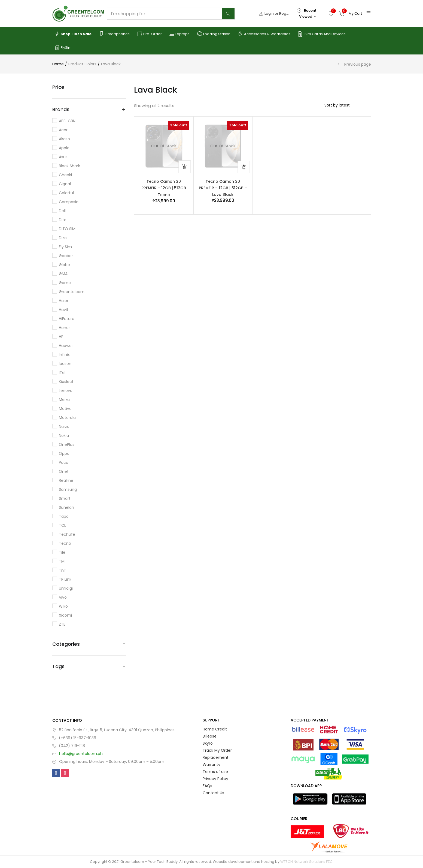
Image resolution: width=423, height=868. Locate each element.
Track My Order (217, 750)
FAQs (207, 786)
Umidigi (66, 588)
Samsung (68, 489)
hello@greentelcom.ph (81, 754)
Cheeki (65, 175)
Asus (63, 157)
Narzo (64, 427)
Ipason (65, 364)
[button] (351, 14)
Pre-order (150, 34)
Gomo (65, 283)
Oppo (64, 453)
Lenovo (66, 391)
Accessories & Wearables (264, 34)
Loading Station (214, 34)
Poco (64, 462)
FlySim (63, 48)
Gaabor (66, 256)
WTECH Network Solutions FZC (306, 862)
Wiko (63, 606)
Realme (66, 480)
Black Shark (69, 166)
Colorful (66, 193)
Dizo (63, 238)
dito (63, 220)
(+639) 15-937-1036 (77, 738)
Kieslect (66, 382)
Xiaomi (65, 615)
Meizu (64, 400)
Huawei (66, 346)
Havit (64, 310)
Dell (62, 211)
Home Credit (215, 729)
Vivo (63, 597)
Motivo (65, 409)
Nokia (64, 435)
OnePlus (67, 444)
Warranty (211, 765)
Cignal (65, 184)
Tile (62, 552)
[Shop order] (348, 105)
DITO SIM (67, 229)
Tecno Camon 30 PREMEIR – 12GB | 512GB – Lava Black (223, 188)
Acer (63, 130)
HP (61, 337)
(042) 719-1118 (72, 746)
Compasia (69, 202)
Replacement (216, 757)
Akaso (64, 139)
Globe (64, 265)
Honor (64, 328)
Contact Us (213, 793)
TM (62, 561)
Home (58, 64)
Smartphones (114, 34)
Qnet (64, 471)
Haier (64, 301)
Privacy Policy (215, 779)
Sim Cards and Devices (322, 34)
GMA (63, 274)
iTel (62, 373)
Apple (64, 148)
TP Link (65, 579)
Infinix (64, 355)
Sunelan (66, 507)
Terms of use (215, 772)
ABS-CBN (67, 121)
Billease (210, 736)
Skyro (208, 743)
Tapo (64, 516)
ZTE (62, 624)
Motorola (67, 418)
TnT (63, 570)
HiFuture (67, 319)
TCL (62, 525)
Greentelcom (72, 292)
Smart (65, 498)
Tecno (164, 195)
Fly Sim (65, 247)
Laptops (179, 34)
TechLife (67, 534)
